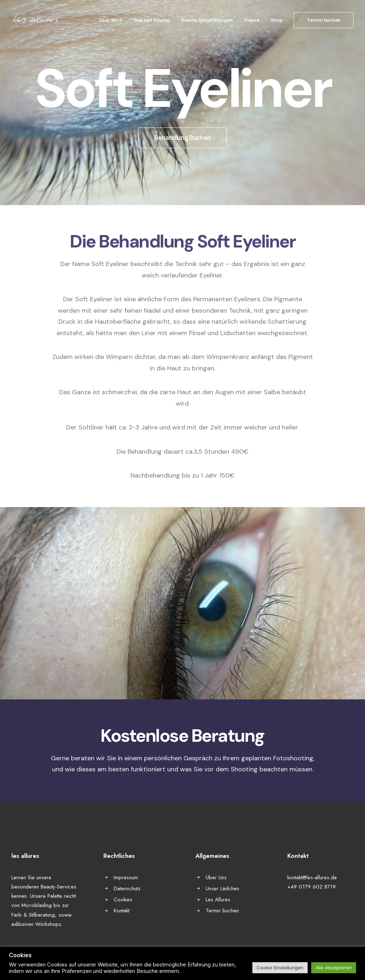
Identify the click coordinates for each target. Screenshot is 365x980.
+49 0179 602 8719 (312, 887)
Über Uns (216, 877)
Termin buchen (222, 911)
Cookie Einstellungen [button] (280, 968)
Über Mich (111, 20)
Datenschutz (127, 888)
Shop (276, 20)
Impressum (126, 877)
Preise (252, 20)
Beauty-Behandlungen (207, 20)
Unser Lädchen (222, 888)
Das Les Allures (152, 20)
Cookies (123, 900)
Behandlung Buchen (182, 138)
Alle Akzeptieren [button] (334, 968)
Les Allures (218, 900)
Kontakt (122, 911)
